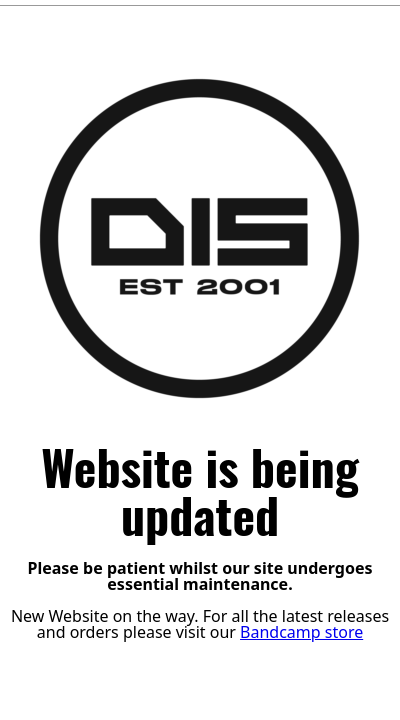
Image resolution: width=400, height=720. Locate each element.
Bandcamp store (301, 632)
